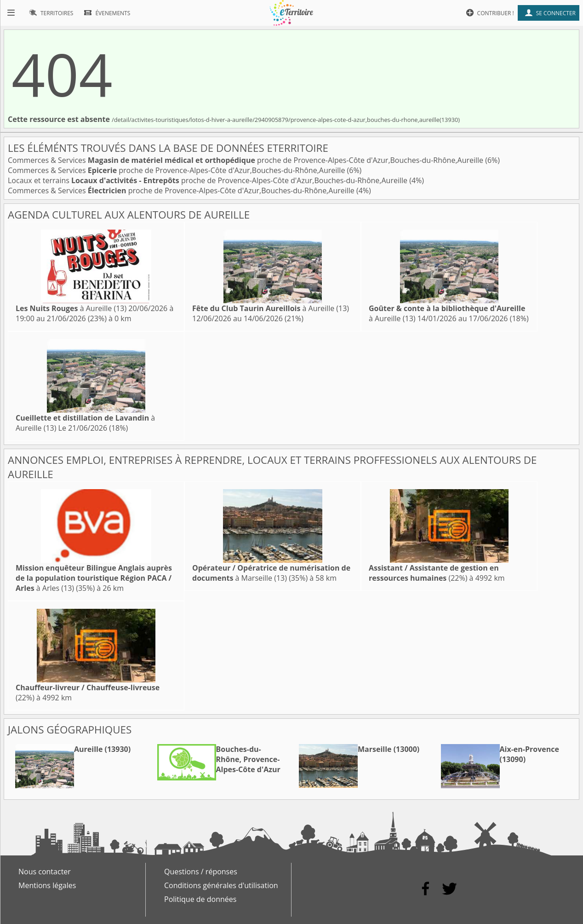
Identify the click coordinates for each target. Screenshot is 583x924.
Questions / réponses (201, 872)
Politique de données (200, 899)
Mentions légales (47, 885)
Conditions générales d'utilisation (221, 885)
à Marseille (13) (271, 573)
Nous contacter (45, 872)
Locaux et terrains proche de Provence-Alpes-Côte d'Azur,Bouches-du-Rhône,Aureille (209, 180)
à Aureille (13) (71, 308)
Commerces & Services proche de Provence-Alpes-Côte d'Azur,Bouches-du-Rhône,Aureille (246, 160)
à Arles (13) (94, 578)
